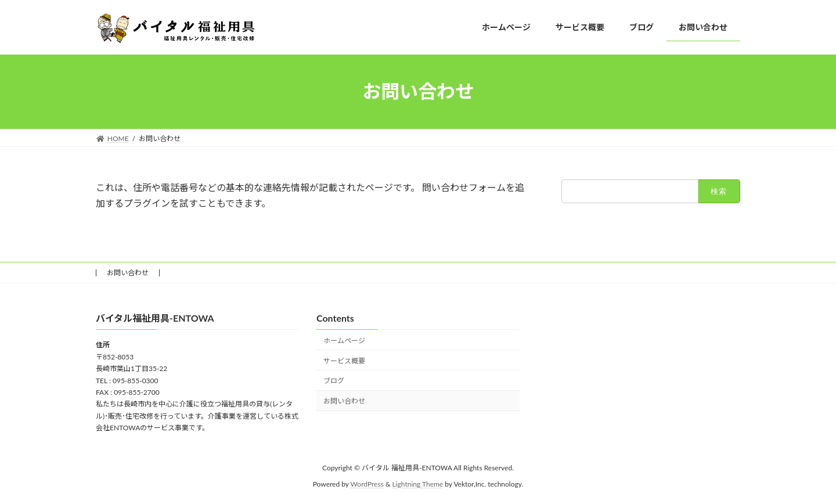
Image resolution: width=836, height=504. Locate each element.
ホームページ (344, 341)
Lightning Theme (418, 484)
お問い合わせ (128, 273)
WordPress (367, 484)
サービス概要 (344, 361)
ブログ (334, 381)
